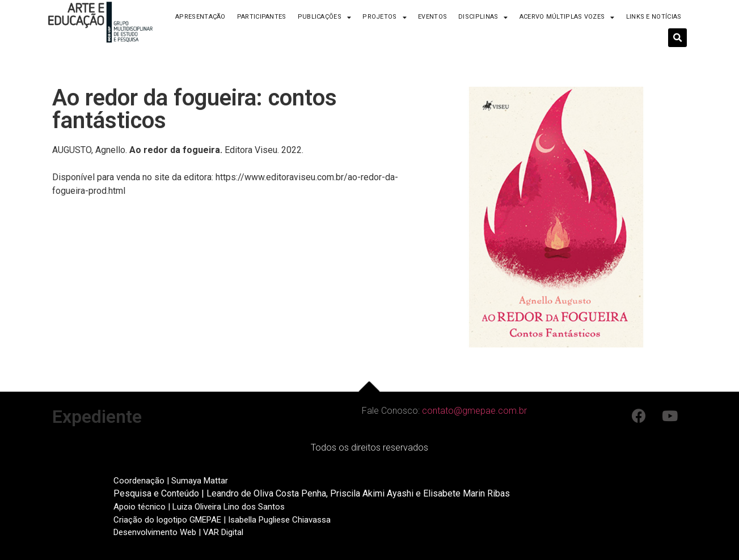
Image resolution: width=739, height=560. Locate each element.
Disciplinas (483, 17)
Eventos (432, 17)
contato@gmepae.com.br (474, 411)
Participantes (262, 17)
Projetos (385, 17)
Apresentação (200, 17)
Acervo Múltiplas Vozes (567, 17)
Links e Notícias (654, 17)
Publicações (325, 17)
